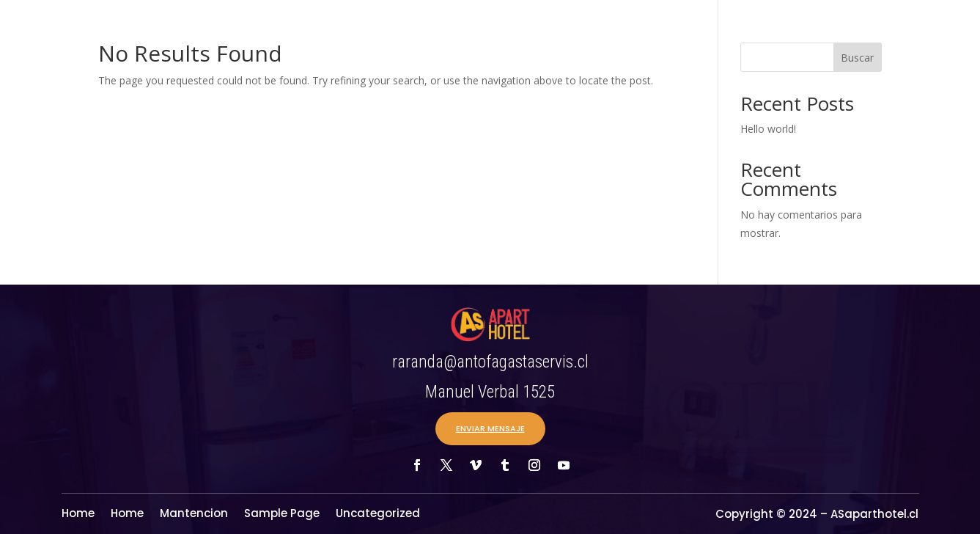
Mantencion (194, 515)
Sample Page (282, 515)
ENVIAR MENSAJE (490, 428)
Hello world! (768, 129)
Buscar (857, 58)
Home (78, 515)
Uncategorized (378, 515)
